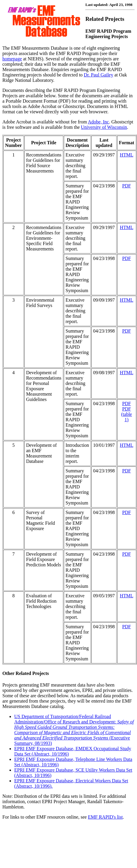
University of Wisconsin (104, 127)
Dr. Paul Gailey (99, 75)
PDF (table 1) (127, 414)
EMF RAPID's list (105, 817)
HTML (126, 155)
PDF (126, 186)
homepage (12, 59)
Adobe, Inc (98, 122)
